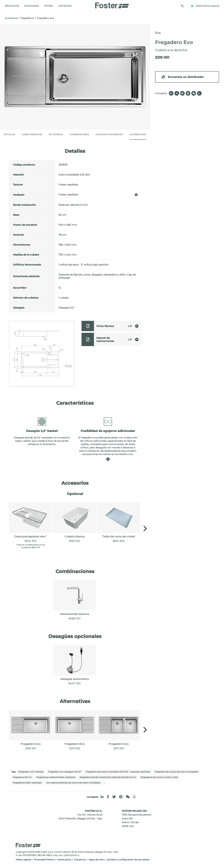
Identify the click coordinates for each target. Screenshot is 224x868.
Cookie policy (64, 860)
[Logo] (112, 4)
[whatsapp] (134, 797)
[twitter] (114, 797)
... (104, 783)
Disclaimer (80, 860)
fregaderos (27, 18)
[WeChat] (128, 797)
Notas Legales (23, 860)
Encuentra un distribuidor (182, 77)
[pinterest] (121, 797)
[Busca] (182, 6)
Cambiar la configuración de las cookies (128, 860)
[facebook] (108, 797)
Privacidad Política (44, 860)
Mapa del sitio (96, 860)
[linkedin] (102, 797)
